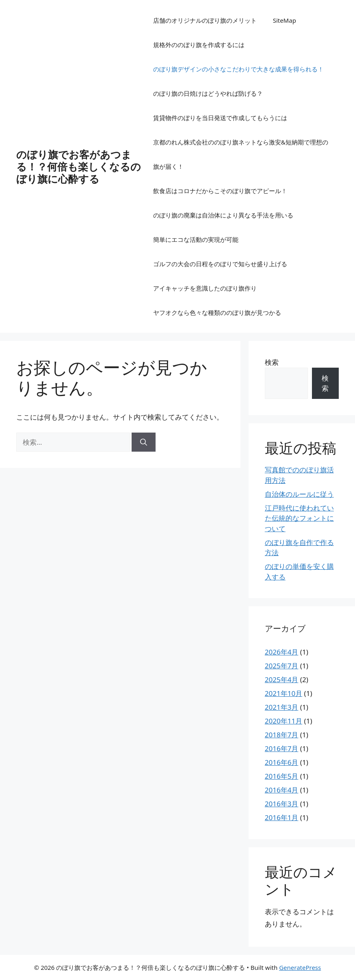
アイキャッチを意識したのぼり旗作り (205, 288)
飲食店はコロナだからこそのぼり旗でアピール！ (220, 191)
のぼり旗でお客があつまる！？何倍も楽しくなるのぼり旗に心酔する (79, 166)
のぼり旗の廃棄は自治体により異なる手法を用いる (223, 215)
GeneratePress (300, 967)
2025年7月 (282, 666)
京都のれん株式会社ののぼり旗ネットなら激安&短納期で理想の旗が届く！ (241, 154)
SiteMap (285, 20)
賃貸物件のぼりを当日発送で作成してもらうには (220, 118)
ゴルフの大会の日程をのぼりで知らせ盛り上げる (220, 264)
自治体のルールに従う (299, 494)
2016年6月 (282, 762)
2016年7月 (282, 748)
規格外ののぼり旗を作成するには (199, 45)
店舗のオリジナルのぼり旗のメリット (205, 20)
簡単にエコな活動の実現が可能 (196, 239)
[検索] (144, 442)
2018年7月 (282, 735)
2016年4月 (282, 790)
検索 (272, 362)
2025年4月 (282, 680)
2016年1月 (282, 817)
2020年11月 (284, 721)
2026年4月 (282, 652)
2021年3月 (282, 707)
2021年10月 (284, 693)
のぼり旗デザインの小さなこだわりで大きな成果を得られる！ (238, 69)
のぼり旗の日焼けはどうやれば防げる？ (208, 93)
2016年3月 (282, 804)
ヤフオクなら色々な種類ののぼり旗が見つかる (217, 312)
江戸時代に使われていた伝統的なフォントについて (299, 518)
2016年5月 (282, 776)
